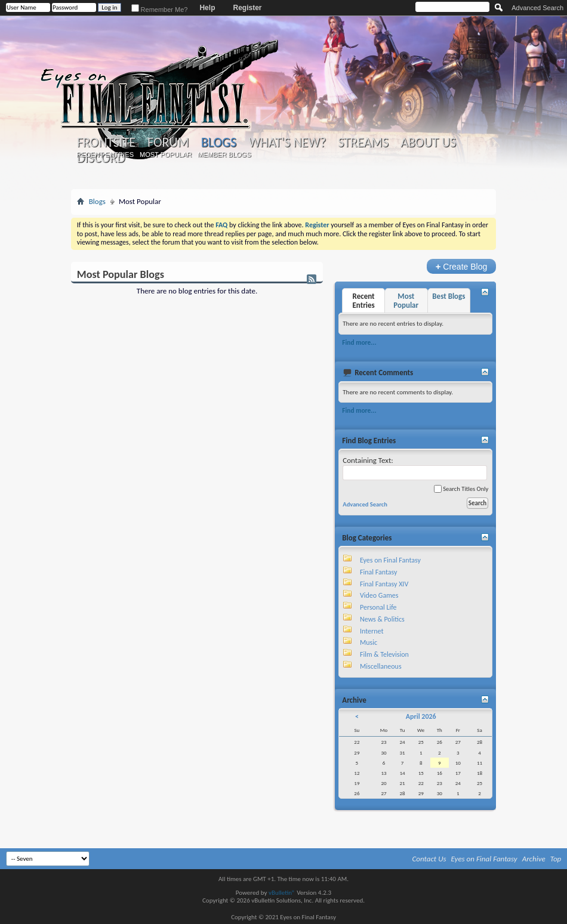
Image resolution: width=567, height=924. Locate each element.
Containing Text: (415, 468)
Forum (168, 143)
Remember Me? (160, 10)
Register (247, 8)
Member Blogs (224, 154)
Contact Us (429, 859)
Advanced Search (537, 8)
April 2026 (421, 716)
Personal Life (378, 607)
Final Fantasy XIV (384, 584)
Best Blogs (449, 296)
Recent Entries (105, 154)
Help (207, 8)
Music (369, 642)
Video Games (379, 595)
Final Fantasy (378, 572)
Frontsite (106, 143)
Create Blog (462, 266)
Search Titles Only (461, 489)
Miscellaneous (381, 666)
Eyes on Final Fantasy (390, 560)
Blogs (219, 142)
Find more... (359, 342)
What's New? (287, 143)
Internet (372, 631)
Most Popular (166, 154)
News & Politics (382, 619)
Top (556, 859)
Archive (534, 859)
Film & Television (384, 654)
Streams (363, 143)
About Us (428, 143)
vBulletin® (282, 893)
